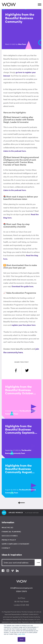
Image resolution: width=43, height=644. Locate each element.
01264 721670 (21, 591)
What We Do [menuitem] (8, 528)
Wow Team (22, 44)
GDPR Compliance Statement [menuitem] (15, 544)
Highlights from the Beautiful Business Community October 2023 (19, 391)
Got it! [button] (21, 639)
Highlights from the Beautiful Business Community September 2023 (21, 431)
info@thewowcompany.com (21, 588)
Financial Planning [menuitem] (11, 532)
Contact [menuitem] (6, 548)
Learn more (21, 634)
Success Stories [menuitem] (10, 536)
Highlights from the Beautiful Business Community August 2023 (18, 470)
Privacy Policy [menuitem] (9, 540)
